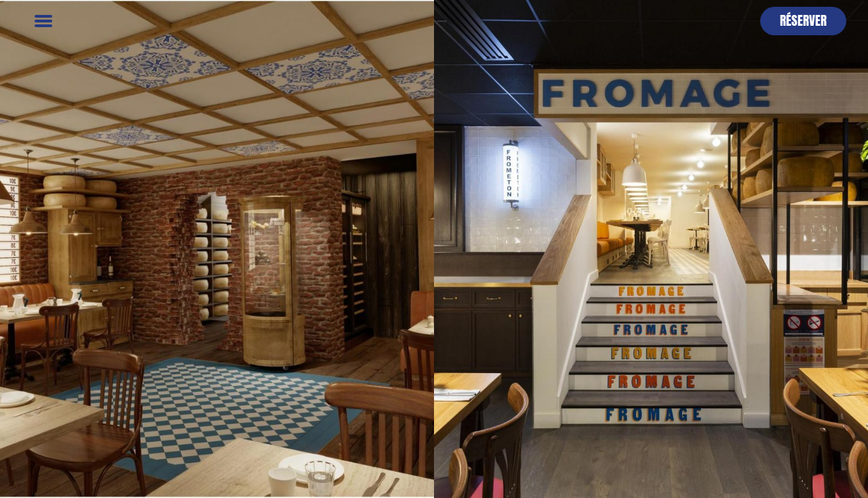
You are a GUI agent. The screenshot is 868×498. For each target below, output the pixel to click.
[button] (803, 21)
